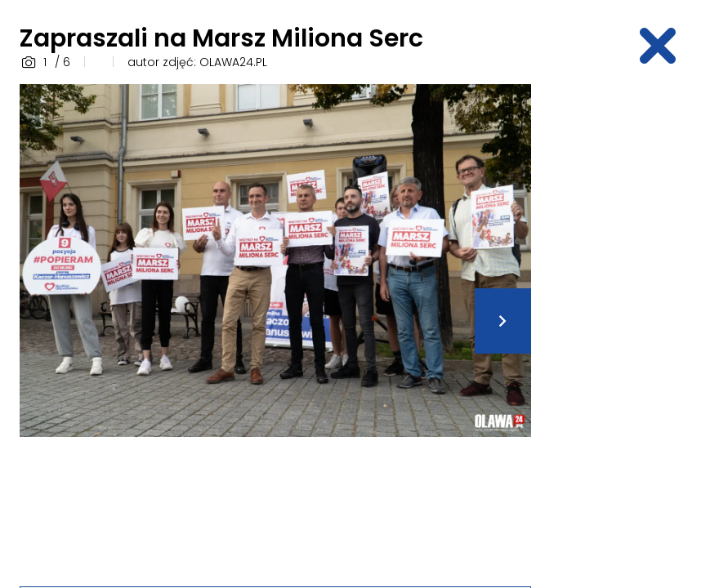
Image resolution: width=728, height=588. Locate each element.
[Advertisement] (639, 329)
